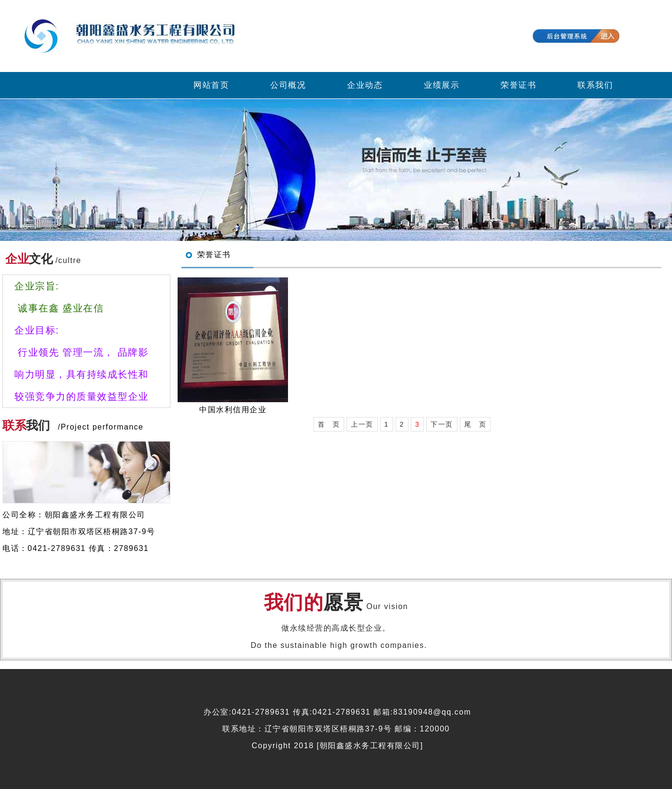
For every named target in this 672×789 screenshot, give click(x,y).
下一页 (442, 424)
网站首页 (211, 85)
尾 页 (475, 424)
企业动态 (365, 85)
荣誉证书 (518, 85)
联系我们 (595, 85)
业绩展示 (442, 85)
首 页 (329, 424)
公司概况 (288, 85)
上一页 (362, 424)
